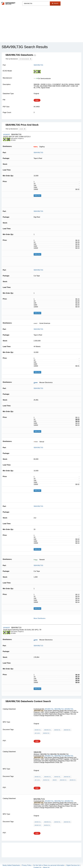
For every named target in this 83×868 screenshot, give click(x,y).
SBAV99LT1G (38, 646)
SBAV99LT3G (38, 153)
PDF (37, 100)
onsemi (7, 134)
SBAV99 (55, 780)
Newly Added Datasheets (11, 865)
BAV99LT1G (73, 780)
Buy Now (37, 196)
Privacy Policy (27, 865)
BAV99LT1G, (49, 709)
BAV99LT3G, (69, 709)
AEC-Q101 (37, 733)
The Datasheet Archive (8, 3)
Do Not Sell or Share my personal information (49, 865)
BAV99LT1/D (46, 733)
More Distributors (40, 618)
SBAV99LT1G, (59, 709)
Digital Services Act (73, 865)
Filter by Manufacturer (12, 59)
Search (55, 3)
